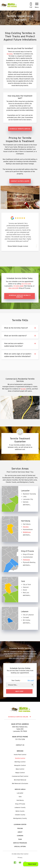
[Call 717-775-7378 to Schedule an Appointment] (31, 6)
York (20, 797)
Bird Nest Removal (20, 780)
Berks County (20, 811)
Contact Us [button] (20, 745)
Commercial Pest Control (20, 776)
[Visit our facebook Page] (15, 863)
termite (23, 389)
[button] (35, 328)
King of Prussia (20, 804)
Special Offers (20, 846)
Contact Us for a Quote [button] (20, 181)
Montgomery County (20, 818)
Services (20, 751)
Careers (20, 836)
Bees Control (20, 769)
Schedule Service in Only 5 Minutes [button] (20, 296)
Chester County (20, 815)
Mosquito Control (20, 765)
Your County (23, 681)
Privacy (20, 858)
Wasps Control (20, 773)
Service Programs (20, 843)
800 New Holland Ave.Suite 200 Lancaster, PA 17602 (20, 729)
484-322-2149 (13, 288)
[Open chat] (31, 864)
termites (10, 54)
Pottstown (26, 560)
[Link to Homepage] (8, 7)
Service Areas (20, 789)
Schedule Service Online (18, 717)
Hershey (26, 527)
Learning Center (20, 824)
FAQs (20, 839)
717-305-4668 (18, 286)
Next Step (19, 691)
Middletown (27, 532)
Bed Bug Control (20, 762)
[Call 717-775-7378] (31, 6)
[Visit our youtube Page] (20, 863)
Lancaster (20, 793)
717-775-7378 (26, 284)
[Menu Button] (37, 6)
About (20, 832)
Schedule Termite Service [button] (20, 129)
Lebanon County (20, 807)
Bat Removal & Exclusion (20, 783)
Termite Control (20, 758)
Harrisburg (20, 800)
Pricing (20, 828)
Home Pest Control (20, 755)
